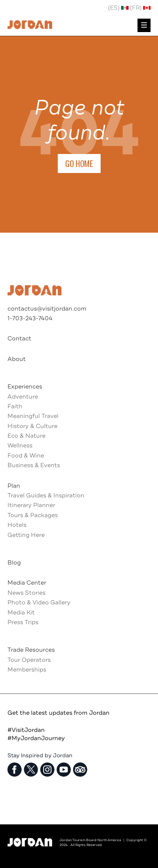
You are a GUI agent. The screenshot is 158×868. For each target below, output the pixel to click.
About (17, 359)
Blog (14, 563)
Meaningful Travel (33, 416)
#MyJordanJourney (36, 738)
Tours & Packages (33, 515)
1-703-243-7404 (30, 318)
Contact (19, 339)
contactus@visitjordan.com (47, 309)
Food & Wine (26, 456)
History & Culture (32, 426)
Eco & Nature (26, 436)
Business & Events (34, 465)
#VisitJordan (26, 730)
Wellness (20, 446)
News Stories (26, 593)
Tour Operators (29, 660)
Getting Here (26, 535)
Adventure (23, 397)
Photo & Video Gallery (39, 603)
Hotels (17, 525)
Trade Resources (31, 650)
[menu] (144, 25)
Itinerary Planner (31, 505)
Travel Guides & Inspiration (46, 496)
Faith (15, 406)
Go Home (79, 163)
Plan (14, 486)
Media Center (27, 583)
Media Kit (21, 613)
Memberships (27, 670)
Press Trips (23, 622)
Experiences (25, 387)
